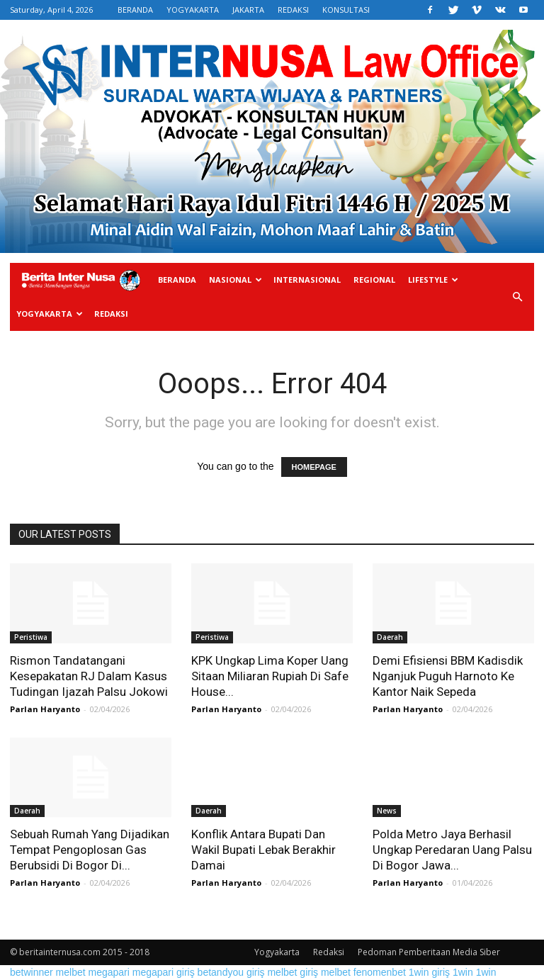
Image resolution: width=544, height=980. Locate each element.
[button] (517, 297)
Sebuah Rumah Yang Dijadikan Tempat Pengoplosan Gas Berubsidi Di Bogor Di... (90, 850)
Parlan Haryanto (45, 709)
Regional (374, 280)
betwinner (32, 972)
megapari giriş (164, 972)
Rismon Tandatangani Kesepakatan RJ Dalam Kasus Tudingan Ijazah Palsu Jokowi (89, 676)
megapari (109, 972)
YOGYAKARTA (193, 10)
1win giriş (429, 972)
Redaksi (111, 314)
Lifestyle (433, 280)
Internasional (307, 280)
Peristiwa (31, 637)
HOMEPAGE (314, 467)
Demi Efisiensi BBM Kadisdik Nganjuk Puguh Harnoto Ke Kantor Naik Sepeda (448, 676)
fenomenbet (380, 972)
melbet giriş (293, 972)
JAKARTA (248, 10)
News (387, 811)
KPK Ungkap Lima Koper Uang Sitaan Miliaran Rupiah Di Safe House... (270, 676)
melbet (71, 972)
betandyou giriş (231, 972)
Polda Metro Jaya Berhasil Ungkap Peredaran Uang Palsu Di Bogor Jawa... (452, 850)
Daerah (390, 637)
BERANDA (135, 10)
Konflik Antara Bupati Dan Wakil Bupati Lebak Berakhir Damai (263, 850)
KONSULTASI (346, 10)
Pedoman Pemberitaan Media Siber (429, 952)
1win (463, 972)
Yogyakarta (50, 314)
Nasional (236, 280)
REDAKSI (293, 10)
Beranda (177, 280)
